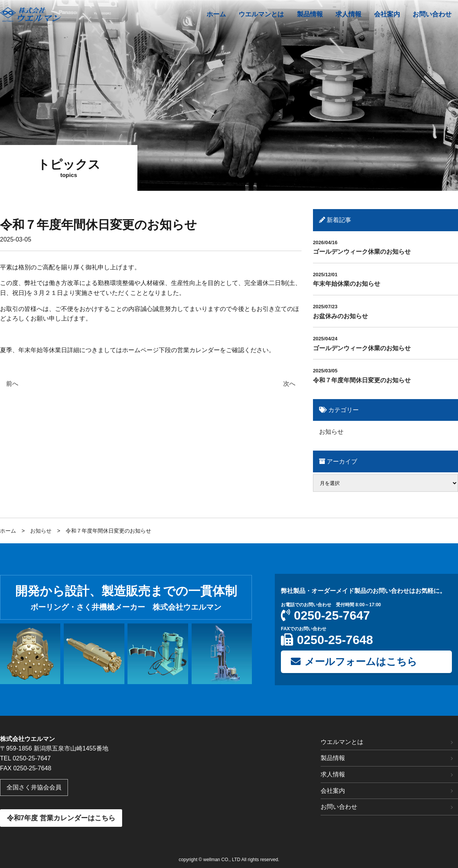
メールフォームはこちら (354, 662)
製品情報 (333, 758)
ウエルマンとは (342, 742)
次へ (289, 384)
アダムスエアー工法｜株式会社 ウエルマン (31, 14)
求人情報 (333, 774)
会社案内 (333, 791)
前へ (12, 384)
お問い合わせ (339, 807)
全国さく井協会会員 (34, 787)
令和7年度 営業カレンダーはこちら (61, 818)
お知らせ (331, 432)
